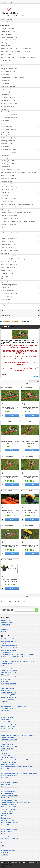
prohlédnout (7, 387)
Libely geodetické (6, 112)
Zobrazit (36, 376)
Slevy (3, 846)
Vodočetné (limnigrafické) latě (9, 285)
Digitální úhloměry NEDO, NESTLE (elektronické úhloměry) (18, 49)
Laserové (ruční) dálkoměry (9, 98)
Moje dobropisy (5, 625)
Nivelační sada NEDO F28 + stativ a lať (30, 408)
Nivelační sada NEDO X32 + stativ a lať (10, 477)
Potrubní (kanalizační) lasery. (9, 187)
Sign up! (3, 631)
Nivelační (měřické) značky (8, 138)
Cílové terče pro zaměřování (9, 40)
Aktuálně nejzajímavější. (8, 28)
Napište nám (4, 855)
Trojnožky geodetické (7, 270)
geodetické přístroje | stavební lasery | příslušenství (14, 11)
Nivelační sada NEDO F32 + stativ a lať (10, 442)
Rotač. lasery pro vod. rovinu (9, 207)
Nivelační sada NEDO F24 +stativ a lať (10, 408)
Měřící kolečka (5, 121)
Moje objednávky (6, 620)
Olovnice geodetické (7, 181)
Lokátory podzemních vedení (9, 118)
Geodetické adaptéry (7, 54)
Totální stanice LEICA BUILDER (10, 262)
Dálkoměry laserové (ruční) (8, 43)
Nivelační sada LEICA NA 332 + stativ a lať (30, 546)
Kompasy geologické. (7, 89)
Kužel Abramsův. (5, 95)
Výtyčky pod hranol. (6, 296)
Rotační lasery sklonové (8, 210)
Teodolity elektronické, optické (9, 250)
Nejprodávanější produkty (8, 850)
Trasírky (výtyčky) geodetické (9, 268)
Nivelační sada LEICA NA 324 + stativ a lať (10, 546)
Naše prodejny (5, 852)
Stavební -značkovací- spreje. (9, 239)
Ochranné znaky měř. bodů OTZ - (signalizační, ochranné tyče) (19, 172)
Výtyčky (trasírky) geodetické (9, 293)
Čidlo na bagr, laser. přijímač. (9, 37)
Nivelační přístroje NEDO (8, 144)
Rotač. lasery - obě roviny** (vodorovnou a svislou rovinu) (17, 204)
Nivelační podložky (7, 158)
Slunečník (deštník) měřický (9, 224)
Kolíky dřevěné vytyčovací (8, 86)
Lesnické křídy (5, 109)
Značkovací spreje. (6, 302)
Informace (7, 315)
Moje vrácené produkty (7, 622)
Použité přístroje (5, 193)
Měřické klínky (5, 132)
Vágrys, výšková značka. (8, 282)
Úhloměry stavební (6, 279)
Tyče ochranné (5, 276)
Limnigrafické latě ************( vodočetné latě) (14, 115)
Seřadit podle (27, 382)
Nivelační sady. (6, 167)
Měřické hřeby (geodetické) (8, 129)
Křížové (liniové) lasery (7, 92)
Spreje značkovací (6, 230)
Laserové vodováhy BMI (8, 106)
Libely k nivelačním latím (9, 152)
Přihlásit (14, 2)
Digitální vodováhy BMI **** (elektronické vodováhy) (15, 52)
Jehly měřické (5, 75)
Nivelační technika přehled (8, 149)
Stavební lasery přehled (7, 242)
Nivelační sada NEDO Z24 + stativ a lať (30, 477)
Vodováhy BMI (5, 288)
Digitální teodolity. (6, 46)
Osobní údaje (5, 629)
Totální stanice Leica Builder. (9, 265)
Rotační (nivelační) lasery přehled (11, 170)
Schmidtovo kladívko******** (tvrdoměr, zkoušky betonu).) (17, 213)
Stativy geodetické (6, 236)
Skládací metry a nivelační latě (9, 219)
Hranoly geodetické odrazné (9, 69)
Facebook (5, 602)
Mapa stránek (23, 602)
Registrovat (5, 2)
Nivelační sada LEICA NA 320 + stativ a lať (30, 512)
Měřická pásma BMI (6, 126)
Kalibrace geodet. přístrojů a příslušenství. (13, 77)
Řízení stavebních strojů (8, 201)
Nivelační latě (6, 155)
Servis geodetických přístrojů (9, 216)
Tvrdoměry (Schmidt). (7, 273)
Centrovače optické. (6, 34)
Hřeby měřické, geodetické (8, 72)
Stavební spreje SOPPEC (8, 244)
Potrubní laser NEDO (7, 190)
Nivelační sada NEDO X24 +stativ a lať (30, 442)
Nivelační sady (5, 147)
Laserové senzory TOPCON (9, 103)
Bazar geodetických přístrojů (9, 31)
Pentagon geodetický (7, 184)
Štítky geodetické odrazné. (8, 247)
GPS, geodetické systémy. (8, 66)
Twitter (12, 602)
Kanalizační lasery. (6, 80)
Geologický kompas (6, 63)
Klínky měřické (5, 83)
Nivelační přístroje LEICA (8, 141)
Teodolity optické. (6, 253)
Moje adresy (4, 627)
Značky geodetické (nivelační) (9, 305)
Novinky (3, 848)
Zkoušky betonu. (5, 299)
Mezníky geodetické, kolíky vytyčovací (12, 135)
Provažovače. (5, 196)
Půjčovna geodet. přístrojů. (8, 198)
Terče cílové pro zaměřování (9, 256)
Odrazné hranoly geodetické (9, 178)
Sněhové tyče (5, 227)
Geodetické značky (6, 60)
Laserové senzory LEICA (8, 100)
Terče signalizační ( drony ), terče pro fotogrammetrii (16, 259)
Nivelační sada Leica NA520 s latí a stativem (10, 581)
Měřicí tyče (4, 124)
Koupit (12, 415)
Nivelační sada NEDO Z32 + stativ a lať (10, 512)
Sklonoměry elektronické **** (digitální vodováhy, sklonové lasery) (19, 221)
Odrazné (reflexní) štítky (8, 175)
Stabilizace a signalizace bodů (9, 233)
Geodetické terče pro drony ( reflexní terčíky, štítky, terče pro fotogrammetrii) (20, 57)
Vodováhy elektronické (7, 291)
